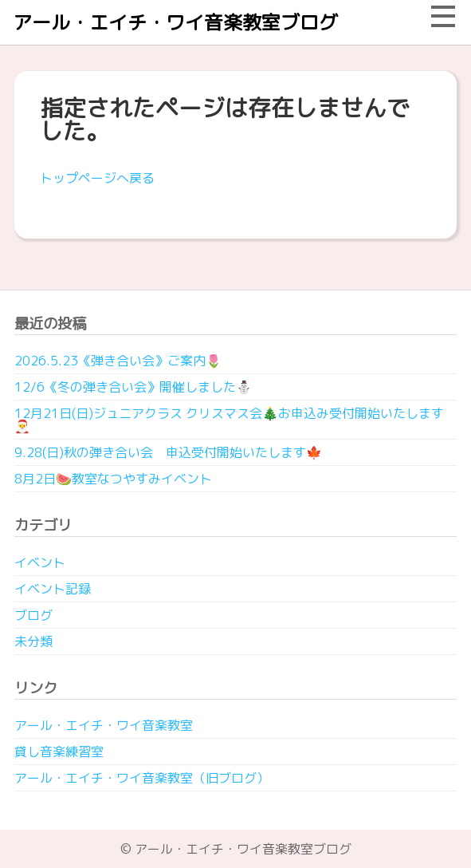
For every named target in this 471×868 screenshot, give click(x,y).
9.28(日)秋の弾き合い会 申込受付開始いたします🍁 (168, 452)
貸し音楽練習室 (59, 752)
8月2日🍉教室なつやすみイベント (113, 479)
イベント (40, 562)
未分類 (33, 641)
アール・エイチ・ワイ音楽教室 (104, 725)
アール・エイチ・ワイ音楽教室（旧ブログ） (142, 778)
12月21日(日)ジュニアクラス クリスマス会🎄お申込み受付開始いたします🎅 (229, 420)
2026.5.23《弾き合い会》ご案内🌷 (118, 361)
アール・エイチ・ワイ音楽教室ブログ (175, 22)
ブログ (33, 615)
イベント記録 (53, 589)
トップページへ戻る (97, 178)
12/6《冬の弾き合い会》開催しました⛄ (133, 387)
